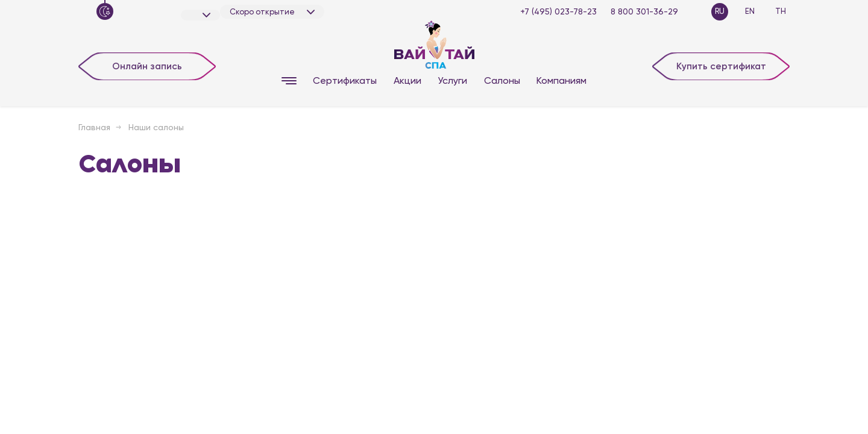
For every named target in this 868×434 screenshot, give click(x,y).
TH (781, 11)
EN (750, 11)
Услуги (452, 80)
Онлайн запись (147, 65)
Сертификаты (345, 80)
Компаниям (561, 80)
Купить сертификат (721, 65)
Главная (94, 127)
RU (720, 11)
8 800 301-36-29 (644, 11)
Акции (407, 80)
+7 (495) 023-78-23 (558, 11)
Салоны (502, 80)
